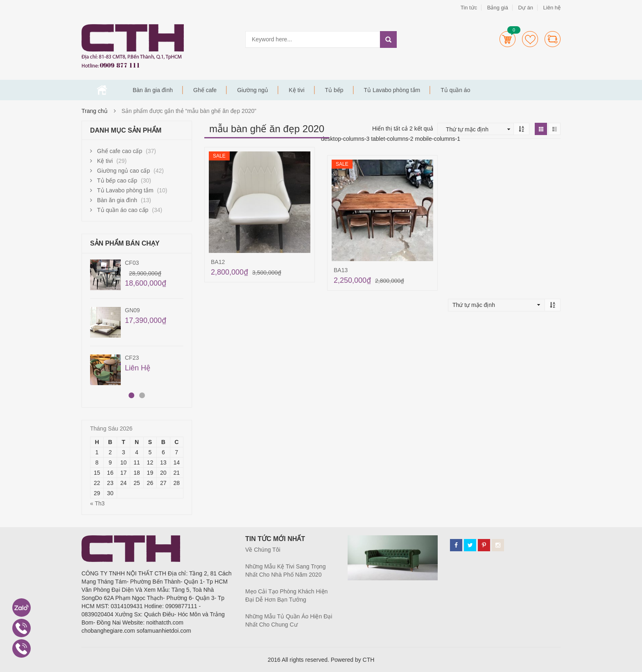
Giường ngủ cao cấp (123, 171)
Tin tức (469, 8)
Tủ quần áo (455, 90)
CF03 (132, 263)
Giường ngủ (253, 90)
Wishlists (530, 39)
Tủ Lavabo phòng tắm (392, 90)
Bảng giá (498, 8)
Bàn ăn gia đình (153, 90)
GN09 (132, 310)
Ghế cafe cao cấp (120, 151)
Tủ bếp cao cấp (117, 180)
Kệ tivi (296, 90)
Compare (553, 39)
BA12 (218, 262)
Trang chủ (102, 90)
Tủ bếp (334, 90)
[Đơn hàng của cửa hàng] (478, 129)
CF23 (132, 358)
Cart (507, 39)
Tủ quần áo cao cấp (123, 210)
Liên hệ (552, 8)
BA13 (341, 270)
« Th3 (97, 503)
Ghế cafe (205, 90)
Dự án (525, 8)
